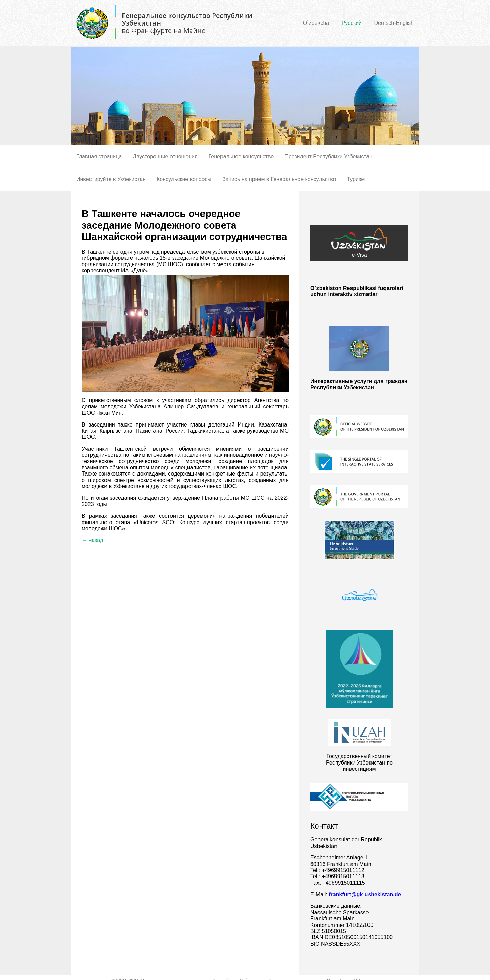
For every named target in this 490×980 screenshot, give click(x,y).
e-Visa (359, 243)
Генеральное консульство (241, 156)
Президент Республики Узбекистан (328, 156)
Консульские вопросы (184, 179)
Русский (352, 23)
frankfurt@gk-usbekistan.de (365, 894)
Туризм (356, 179)
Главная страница (99, 156)
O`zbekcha (316, 23)
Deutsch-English (394, 23)
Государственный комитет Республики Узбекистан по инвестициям (359, 762)
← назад (93, 540)
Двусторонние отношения (165, 156)
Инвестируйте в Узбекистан (111, 179)
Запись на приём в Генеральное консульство (279, 179)
